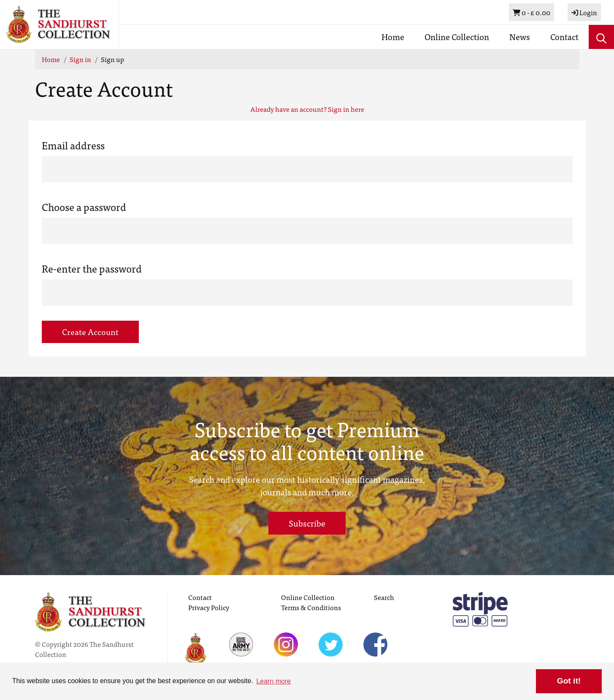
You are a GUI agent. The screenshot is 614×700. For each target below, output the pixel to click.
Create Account (90, 331)
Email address (73, 145)
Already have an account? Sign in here (307, 109)
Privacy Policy (209, 607)
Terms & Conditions (311, 607)
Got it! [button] (569, 681)
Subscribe (307, 523)
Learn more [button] (273, 681)
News (520, 36)
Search (384, 597)
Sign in (80, 59)
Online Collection (457, 36)
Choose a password (84, 207)
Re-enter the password (92, 268)
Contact (564, 36)
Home (393, 36)
